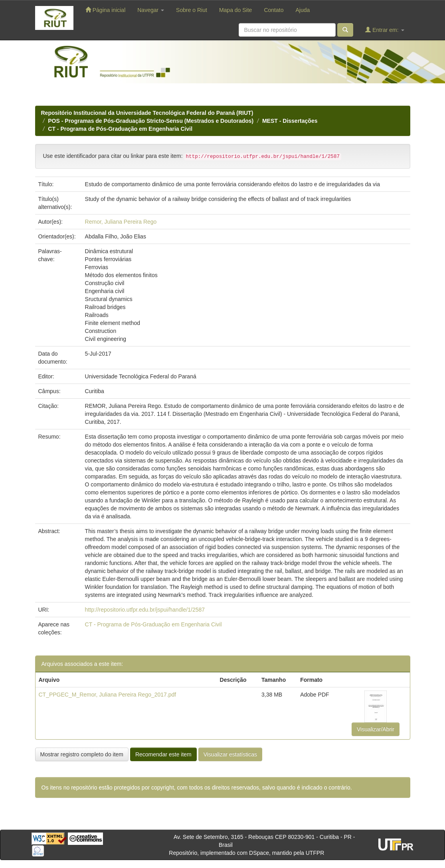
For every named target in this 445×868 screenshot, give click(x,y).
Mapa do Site (236, 10)
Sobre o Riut (192, 10)
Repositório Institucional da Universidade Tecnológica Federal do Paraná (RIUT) (147, 113)
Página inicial (105, 10)
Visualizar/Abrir (376, 729)
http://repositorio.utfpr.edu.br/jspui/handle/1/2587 (145, 610)
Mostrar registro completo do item (82, 754)
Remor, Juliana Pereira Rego (121, 222)
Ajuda (303, 10)
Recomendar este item (163, 754)
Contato (274, 10)
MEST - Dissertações (290, 121)
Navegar (151, 10)
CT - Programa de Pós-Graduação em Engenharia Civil (120, 129)
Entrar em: (385, 30)
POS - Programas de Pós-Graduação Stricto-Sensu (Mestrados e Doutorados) (151, 121)
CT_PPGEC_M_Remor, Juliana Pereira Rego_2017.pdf (108, 695)
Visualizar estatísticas (230, 754)
